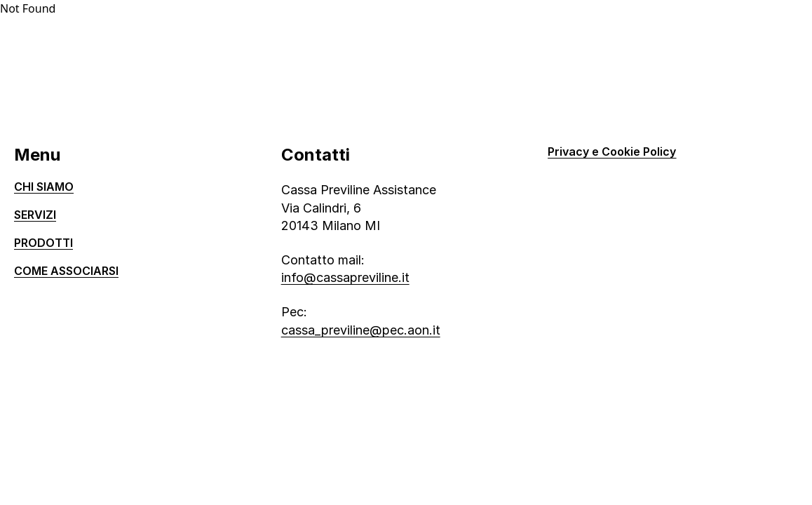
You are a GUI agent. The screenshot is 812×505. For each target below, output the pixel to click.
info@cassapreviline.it (345, 277)
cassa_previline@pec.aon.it (361, 330)
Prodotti (43, 243)
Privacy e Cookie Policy (612, 151)
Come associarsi (66, 271)
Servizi (35, 215)
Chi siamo (44, 187)
